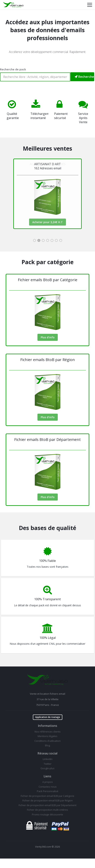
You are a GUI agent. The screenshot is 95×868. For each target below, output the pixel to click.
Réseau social (47, 753)
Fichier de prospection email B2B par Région (48, 800)
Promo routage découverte (47, 814)
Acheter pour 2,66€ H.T (47, 222)
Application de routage (48, 717)
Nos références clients (48, 732)
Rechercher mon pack (84, 77)
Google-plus (47, 768)
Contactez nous (48, 787)
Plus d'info (48, 337)
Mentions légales (47, 736)
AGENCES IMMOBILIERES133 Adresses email (48, 166)
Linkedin (48, 759)
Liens (47, 776)
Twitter (48, 764)
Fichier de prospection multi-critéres (47, 810)
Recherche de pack (13, 69)
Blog (47, 745)
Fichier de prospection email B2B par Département (47, 805)
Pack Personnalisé (48, 791)
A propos (48, 782)
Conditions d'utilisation (47, 741)
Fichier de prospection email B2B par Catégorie (47, 796)
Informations (48, 726)
